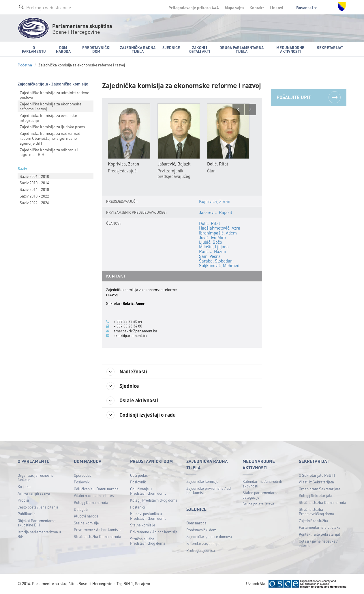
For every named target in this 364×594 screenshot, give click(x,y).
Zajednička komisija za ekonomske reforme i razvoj (50, 106)
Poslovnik (82, 482)
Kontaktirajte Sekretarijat (319, 534)
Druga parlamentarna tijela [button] (242, 49)
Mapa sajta (234, 8)
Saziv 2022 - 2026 (34, 202)
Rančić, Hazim (213, 251)
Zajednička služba (313, 521)
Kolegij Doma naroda (91, 502)
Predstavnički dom (201, 530)
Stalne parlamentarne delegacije (261, 495)
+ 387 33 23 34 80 (128, 326)
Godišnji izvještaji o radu (141, 415)
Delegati (81, 509)
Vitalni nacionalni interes (94, 495)
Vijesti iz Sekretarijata (316, 482)
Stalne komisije (86, 523)
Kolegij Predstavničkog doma (154, 500)
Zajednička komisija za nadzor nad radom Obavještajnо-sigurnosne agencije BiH (50, 138)
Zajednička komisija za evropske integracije (48, 118)
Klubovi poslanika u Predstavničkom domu (148, 516)
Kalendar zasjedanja (203, 543)
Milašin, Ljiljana (214, 247)
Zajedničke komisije (202, 481)
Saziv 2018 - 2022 (34, 196)
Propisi (23, 500)
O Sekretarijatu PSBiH (317, 475)
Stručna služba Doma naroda (97, 536)
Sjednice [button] (171, 48)
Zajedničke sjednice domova (209, 536)
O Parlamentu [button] (34, 49)
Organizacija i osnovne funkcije (36, 477)
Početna (25, 65)
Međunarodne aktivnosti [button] (290, 49)
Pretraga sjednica (201, 550)
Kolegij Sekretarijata (316, 495)
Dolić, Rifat (210, 223)
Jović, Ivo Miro (212, 237)
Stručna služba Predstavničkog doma (148, 541)
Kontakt (257, 8)
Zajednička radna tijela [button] (138, 49)
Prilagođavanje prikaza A (194, 8)
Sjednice (123, 386)
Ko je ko (24, 486)
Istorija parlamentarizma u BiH (39, 534)
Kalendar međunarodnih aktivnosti (262, 484)
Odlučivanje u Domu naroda (96, 489)
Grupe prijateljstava (258, 504)
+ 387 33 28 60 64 (128, 321)
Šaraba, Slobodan (216, 261)
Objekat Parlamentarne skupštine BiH (37, 523)
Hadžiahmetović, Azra (220, 228)
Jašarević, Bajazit (216, 212)
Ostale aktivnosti (132, 401)
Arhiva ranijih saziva (34, 493)
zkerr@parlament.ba (130, 336)
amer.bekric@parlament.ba (135, 331)
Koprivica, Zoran (215, 201)
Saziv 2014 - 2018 (34, 189)
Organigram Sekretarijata (320, 489)
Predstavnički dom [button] (96, 49)
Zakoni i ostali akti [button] (200, 49)
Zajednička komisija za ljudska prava (52, 126)
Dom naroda (196, 523)
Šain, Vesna (210, 256)
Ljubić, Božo (211, 242)
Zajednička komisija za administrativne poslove (54, 95)
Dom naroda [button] (63, 49)
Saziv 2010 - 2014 (34, 183)
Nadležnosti (127, 372)
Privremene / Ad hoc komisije (98, 529)
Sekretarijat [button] (330, 48)
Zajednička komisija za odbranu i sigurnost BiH (49, 152)
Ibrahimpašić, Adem (218, 233)
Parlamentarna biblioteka (320, 527)
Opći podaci (83, 475)
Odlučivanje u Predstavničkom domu (148, 491)
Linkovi (276, 8)
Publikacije (27, 514)
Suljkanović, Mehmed (219, 265)
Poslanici (137, 507)
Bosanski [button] (306, 8)
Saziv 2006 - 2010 (34, 176)
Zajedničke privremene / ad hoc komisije (209, 490)
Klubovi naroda (86, 516)
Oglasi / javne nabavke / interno (318, 543)
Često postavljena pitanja (38, 507)
